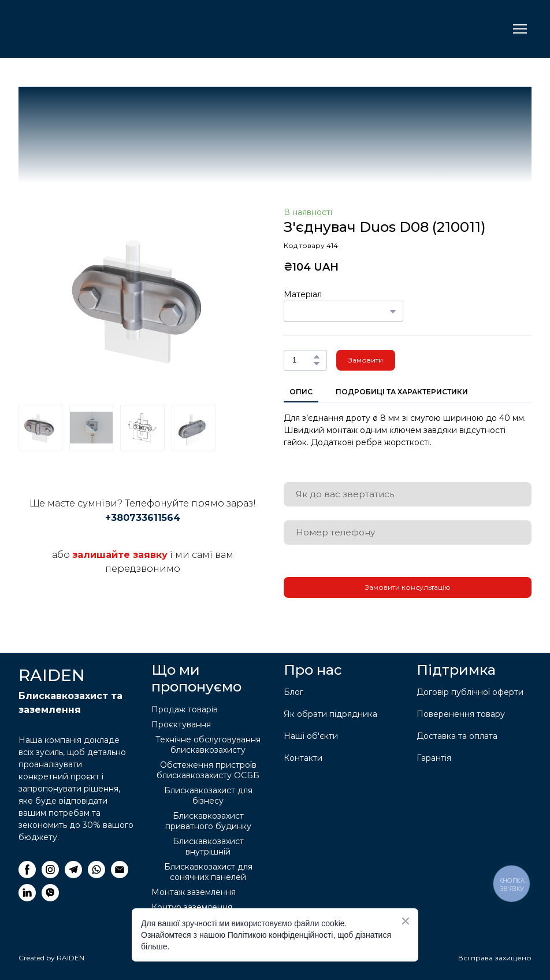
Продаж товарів (185, 709)
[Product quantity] (302, 360)
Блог (293, 692)
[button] (317, 357)
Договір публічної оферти (470, 692)
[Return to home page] (76, 29)
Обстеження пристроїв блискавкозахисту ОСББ (208, 770)
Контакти (303, 758)
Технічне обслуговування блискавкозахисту (208, 745)
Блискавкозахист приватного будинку (208, 821)
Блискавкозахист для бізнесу (208, 796)
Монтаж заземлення (194, 892)
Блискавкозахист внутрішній (208, 846)
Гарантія (434, 758)
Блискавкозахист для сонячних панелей (208, 872)
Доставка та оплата (457, 736)
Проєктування (181, 724)
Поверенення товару (461, 714)
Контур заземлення (192, 907)
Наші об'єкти (311, 736)
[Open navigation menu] (520, 29)
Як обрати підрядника (330, 714)
